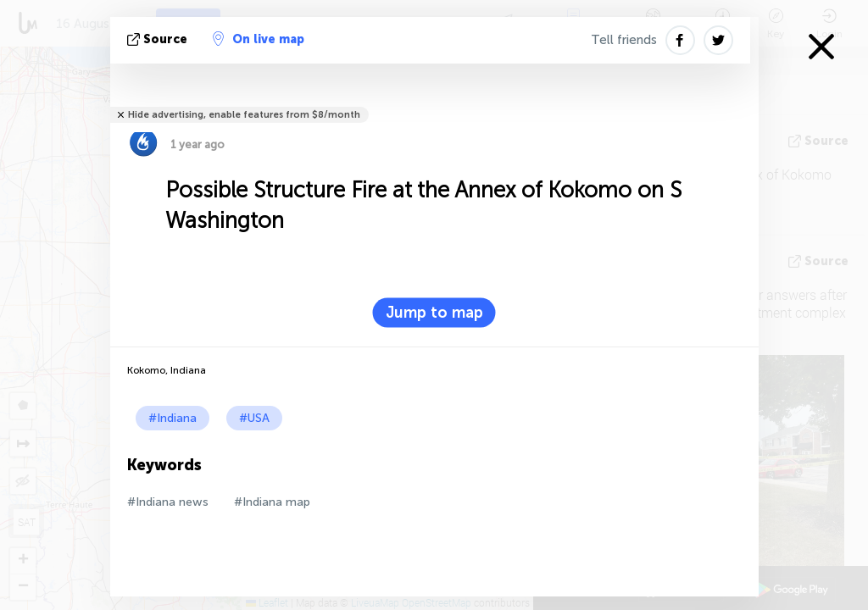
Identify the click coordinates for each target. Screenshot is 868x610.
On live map (259, 39)
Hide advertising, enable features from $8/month (244, 115)
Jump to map (434, 313)
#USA (254, 418)
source (159, 39)
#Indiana (172, 418)
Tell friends (624, 40)
